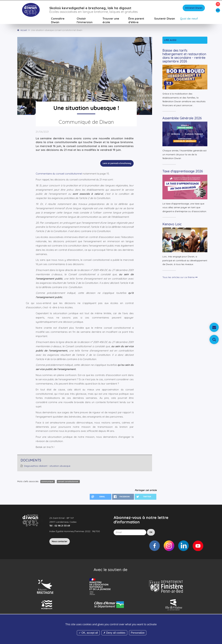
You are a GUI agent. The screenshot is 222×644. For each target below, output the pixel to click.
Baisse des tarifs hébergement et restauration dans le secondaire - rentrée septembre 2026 (184, 56)
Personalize (138, 633)
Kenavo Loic (172, 225)
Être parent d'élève (136, 21)
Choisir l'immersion (85, 21)
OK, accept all (88, 633)
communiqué (48, 482)
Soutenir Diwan (165, 19)
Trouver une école (111, 21)
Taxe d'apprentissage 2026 (183, 171)
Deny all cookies (114, 633)
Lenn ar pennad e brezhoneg (117, 164)
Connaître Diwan (58, 21)
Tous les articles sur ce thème (180, 278)
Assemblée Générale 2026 (182, 119)
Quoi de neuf (189, 19)
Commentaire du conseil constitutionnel (59, 174)
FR (218, 4)
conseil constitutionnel (68, 482)
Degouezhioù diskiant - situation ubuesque (47, 466)
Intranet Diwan (194, 8)
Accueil (24, 30)
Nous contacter (60, 542)
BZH (218, 10)
